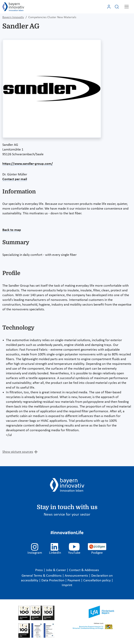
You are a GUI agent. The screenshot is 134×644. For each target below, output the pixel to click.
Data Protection (53, 580)
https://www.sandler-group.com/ (28, 164)
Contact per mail (15, 179)
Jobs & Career (56, 570)
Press (39, 570)
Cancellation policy (97, 580)
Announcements (77, 576)
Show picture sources (18, 452)
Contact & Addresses (84, 570)
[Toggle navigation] (127, 7)
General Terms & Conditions (42, 576)
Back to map (12, 230)
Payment (74, 580)
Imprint (67, 585)
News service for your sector (67, 515)
